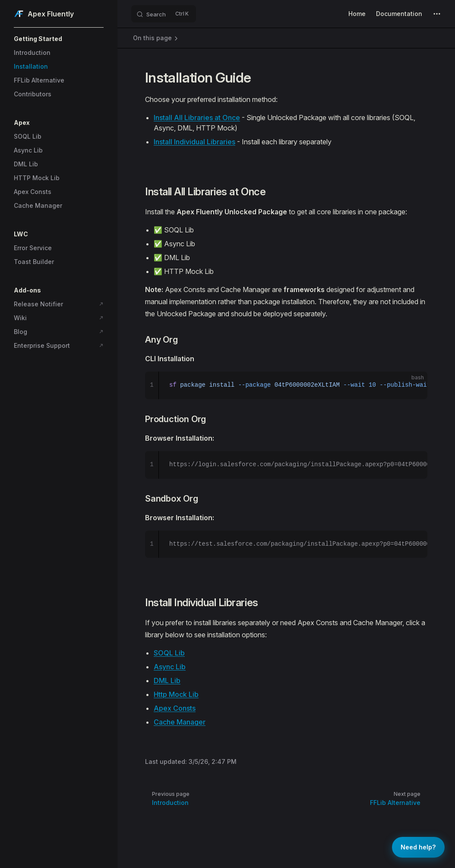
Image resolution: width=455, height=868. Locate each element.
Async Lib (170, 667)
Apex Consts (175, 708)
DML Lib (167, 680)
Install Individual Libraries (194, 142)
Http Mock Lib (176, 694)
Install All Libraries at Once (197, 118)
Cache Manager (180, 722)
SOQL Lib (169, 653)
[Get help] (418, 847)
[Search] (164, 14)
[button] (59, 39)
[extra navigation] (437, 14)
